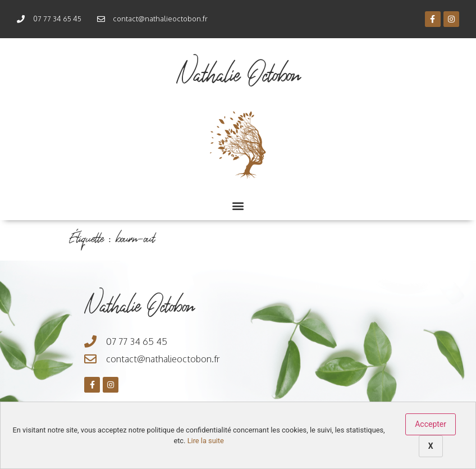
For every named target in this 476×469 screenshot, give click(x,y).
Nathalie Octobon (238, 74)
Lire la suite (206, 441)
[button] (238, 205)
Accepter (431, 424)
